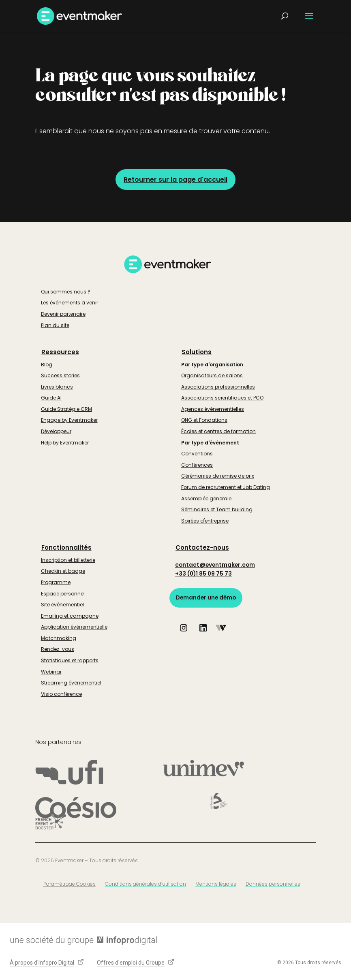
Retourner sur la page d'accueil (175, 180)
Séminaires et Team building (217, 509)
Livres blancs (57, 387)
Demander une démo (207, 598)
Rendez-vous (58, 649)
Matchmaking (59, 638)
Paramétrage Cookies (70, 884)
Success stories (60, 375)
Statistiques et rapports (70, 660)
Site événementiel (62, 605)
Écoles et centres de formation (218, 431)
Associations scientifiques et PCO (222, 398)
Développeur (56, 431)
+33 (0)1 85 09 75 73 (204, 574)
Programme (56, 582)
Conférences (197, 465)
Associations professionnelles (218, 387)
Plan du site (55, 325)
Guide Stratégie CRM (66, 409)
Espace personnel (63, 594)
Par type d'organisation (212, 365)
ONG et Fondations (204, 420)
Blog (47, 365)
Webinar (51, 672)
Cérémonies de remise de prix (218, 476)
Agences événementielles (213, 409)
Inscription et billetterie (68, 560)
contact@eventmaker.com (216, 565)
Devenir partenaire (63, 314)
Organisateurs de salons (212, 375)
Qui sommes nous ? (66, 292)
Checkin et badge (63, 571)
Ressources (60, 352)
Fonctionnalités (66, 547)
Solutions (197, 352)
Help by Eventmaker (65, 443)
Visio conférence (61, 694)
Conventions (197, 454)
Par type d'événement (210, 443)
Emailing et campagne (70, 616)
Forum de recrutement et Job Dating (226, 487)
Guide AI (51, 398)
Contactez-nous (202, 547)
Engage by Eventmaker (69, 420)
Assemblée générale (206, 499)
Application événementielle (74, 627)
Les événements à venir (70, 303)
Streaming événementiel (71, 683)
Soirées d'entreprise (205, 521)
